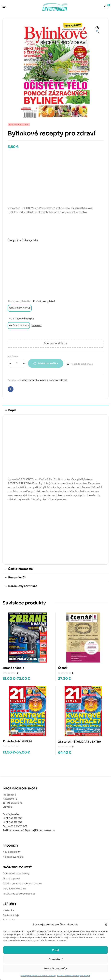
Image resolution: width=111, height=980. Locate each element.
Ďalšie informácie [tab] (20, 569)
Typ (10, 319)
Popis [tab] (12, 410)
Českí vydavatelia (29, 380)
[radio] (20, 308)
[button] (106, 925)
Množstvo (13, 356)
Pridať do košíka (48, 363)
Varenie (44, 380)
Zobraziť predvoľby (55, 968)
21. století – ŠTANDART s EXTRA (80, 742)
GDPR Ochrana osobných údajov (74, 976)
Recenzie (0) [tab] (17, 577)
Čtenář (63, 668)
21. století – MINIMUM (17, 741)
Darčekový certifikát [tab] (23, 586)
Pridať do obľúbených (82, 364)
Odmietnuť (55, 959)
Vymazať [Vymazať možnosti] (37, 325)
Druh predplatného (20, 301)
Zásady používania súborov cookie (38, 976)
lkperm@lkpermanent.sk (40, 830)
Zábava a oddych (58, 380)
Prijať (56, 950)
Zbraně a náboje (13, 668)
